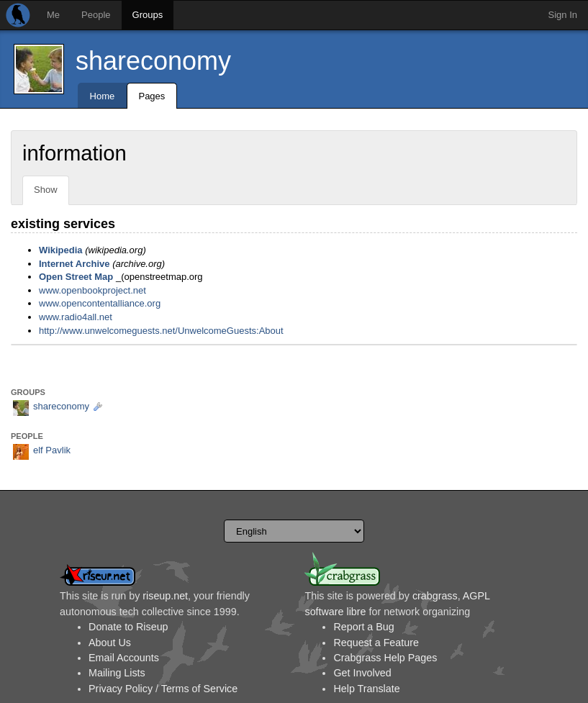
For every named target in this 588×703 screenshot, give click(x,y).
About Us (110, 643)
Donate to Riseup (128, 627)
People (96, 15)
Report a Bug (363, 627)
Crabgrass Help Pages (385, 658)
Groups (148, 15)
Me (53, 15)
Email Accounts (124, 658)
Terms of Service (199, 689)
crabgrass (435, 596)
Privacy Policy (121, 689)
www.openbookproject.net (92, 290)
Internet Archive (74, 264)
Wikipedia (61, 250)
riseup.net (165, 596)
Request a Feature (376, 643)
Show (46, 190)
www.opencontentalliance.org (100, 303)
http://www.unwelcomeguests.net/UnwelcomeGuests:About (161, 331)
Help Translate (366, 689)
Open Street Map (76, 277)
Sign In (563, 15)
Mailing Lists (117, 673)
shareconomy (153, 61)
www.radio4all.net (76, 317)
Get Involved (362, 673)
